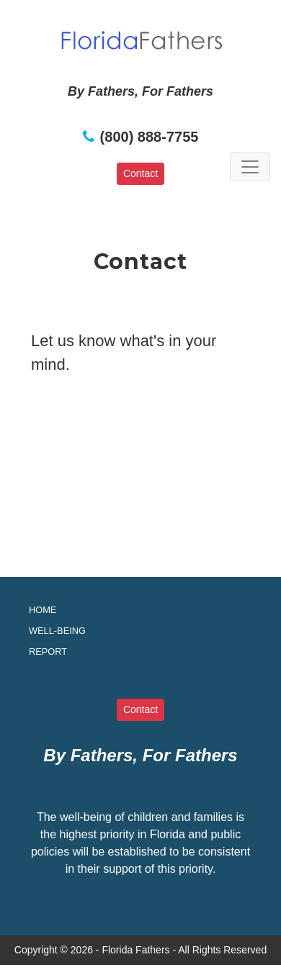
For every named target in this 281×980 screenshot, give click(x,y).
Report (48, 652)
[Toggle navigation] (250, 167)
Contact (140, 173)
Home (43, 610)
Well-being (57, 631)
